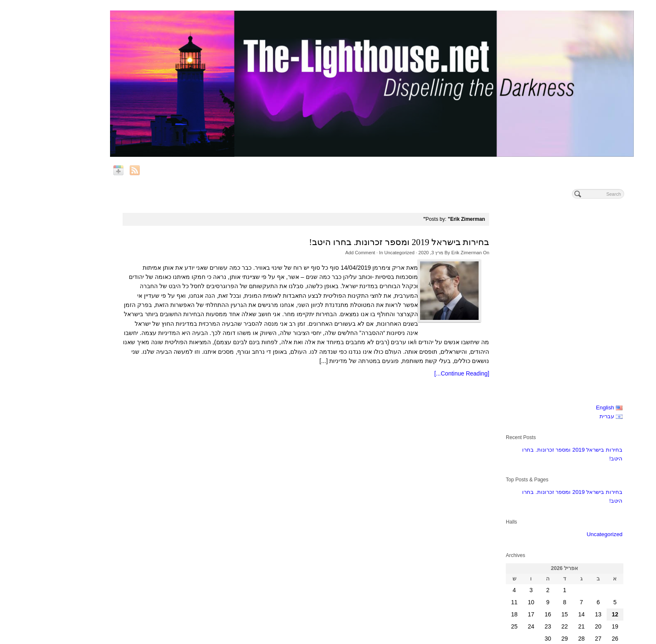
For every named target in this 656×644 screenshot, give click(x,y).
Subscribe (563, 556)
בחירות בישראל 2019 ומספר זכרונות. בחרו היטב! (355, 242)
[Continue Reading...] (418, 373)
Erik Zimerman (423, 253)
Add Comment (316, 253)
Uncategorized (355, 253)
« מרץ (571, 457)
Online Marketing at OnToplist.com (611, 639)
